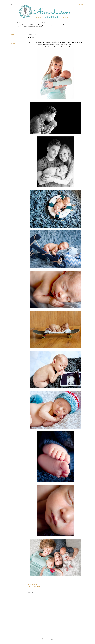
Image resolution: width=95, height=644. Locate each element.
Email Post (35, 584)
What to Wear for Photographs (32, 27)
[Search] (82, 5)
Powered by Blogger (48, 639)
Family (13, 41)
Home (18, 27)
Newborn (13, 43)
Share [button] (12, 35)
